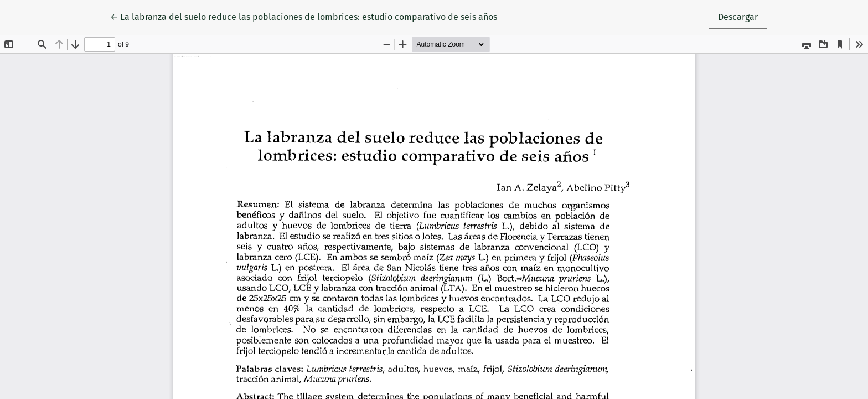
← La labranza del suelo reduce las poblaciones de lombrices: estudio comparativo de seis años (304, 16)
